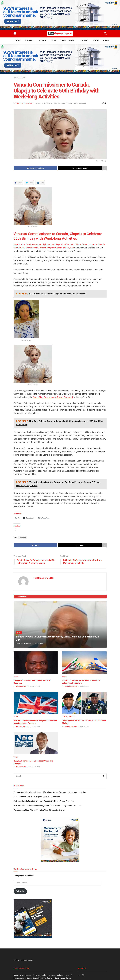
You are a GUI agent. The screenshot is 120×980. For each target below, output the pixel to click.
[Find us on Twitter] (83, 975)
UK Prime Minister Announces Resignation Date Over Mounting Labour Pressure (47, 806)
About (16, 975)
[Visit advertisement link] (60, 15)
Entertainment (68, 41)
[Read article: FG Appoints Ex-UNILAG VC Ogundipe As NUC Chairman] (36, 663)
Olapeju (23, 537)
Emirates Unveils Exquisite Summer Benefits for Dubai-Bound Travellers (44, 801)
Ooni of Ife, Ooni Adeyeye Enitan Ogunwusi (53, 397)
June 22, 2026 (83, 686)
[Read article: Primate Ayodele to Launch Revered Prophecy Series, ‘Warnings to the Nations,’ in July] (60, 624)
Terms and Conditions (60, 975)
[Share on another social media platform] (104, 168)
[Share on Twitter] (80, 168)
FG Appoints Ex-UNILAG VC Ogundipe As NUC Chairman (37, 797)
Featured (85, 41)
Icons (96, 41)
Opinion (107, 41)
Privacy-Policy (41, 975)
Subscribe (20, 891)
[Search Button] (105, 34)
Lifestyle (23, 78)
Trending (82, 103)
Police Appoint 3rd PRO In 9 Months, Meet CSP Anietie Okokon (39, 810)
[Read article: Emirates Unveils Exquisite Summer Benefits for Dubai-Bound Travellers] (84, 663)
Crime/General (69, 717)
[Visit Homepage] (60, 34)
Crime (53, 41)
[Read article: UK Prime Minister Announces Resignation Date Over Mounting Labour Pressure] (36, 703)
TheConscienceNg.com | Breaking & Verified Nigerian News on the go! (42, 978)
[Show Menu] (15, 34)
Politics (42, 41)
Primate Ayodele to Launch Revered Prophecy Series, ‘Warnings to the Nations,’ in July (50, 792)
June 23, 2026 (35, 686)
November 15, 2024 (43, 103)
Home (16, 78)
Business (29, 41)
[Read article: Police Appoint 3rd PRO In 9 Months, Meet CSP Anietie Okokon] (84, 703)
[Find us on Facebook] (79, 975)
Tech (16, 757)
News (18, 41)
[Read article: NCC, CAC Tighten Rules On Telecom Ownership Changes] (36, 743)
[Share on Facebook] (35, 168)
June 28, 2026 (37, 643)
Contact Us (27, 975)
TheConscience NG (24, 103)
